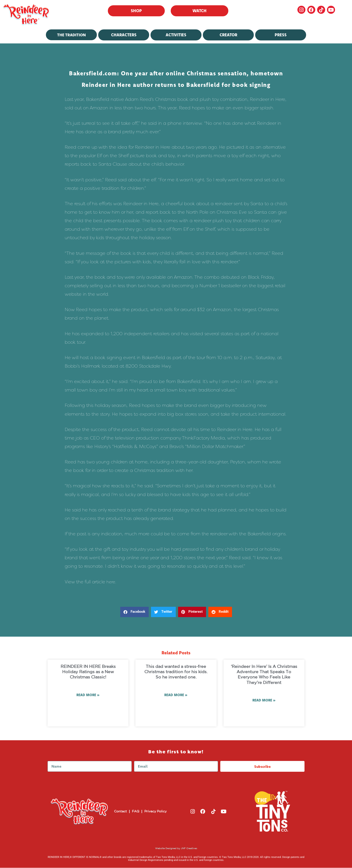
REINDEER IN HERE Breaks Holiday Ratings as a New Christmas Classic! (88, 672)
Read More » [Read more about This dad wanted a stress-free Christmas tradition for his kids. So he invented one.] (176, 695)
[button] (134, 612)
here (111, 582)
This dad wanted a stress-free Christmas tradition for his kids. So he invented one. (176, 672)
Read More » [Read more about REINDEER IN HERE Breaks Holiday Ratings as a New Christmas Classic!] (88, 695)
